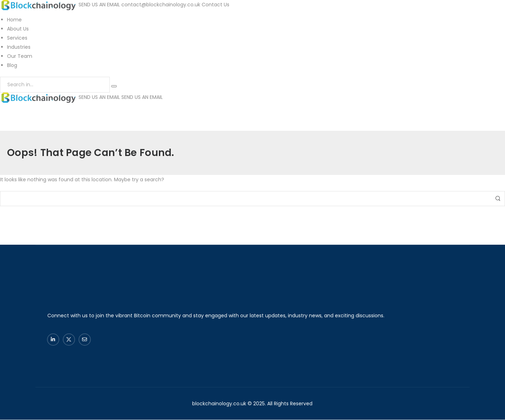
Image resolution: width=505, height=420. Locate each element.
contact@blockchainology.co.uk (161, 5)
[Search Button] (114, 86)
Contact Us (216, 5)
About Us (18, 29)
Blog (12, 65)
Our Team (20, 56)
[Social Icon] (53, 340)
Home (14, 20)
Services (17, 38)
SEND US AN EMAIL (99, 5)
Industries (19, 47)
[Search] (55, 85)
